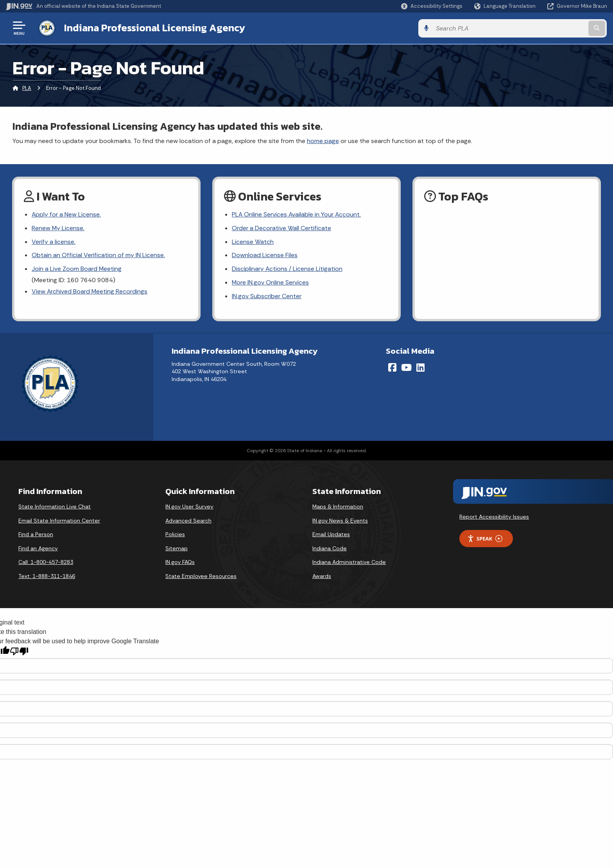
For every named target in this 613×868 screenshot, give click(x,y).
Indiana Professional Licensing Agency (154, 28)
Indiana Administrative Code (349, 563)
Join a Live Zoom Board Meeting (77, 269)
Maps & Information (338, 507)
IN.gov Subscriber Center (267, 297)
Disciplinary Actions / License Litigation (287, 269)
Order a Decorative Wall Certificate (281, 228)
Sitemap (177, 549)
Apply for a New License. (66, 214)
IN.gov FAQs (180, 563)
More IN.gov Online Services (271, 283)
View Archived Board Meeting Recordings (90, 292)
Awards (322, 576)
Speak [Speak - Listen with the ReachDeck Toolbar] (485, 539)
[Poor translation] (19, 652)
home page (323, 140)
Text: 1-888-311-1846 (47, 576)
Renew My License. (58, 228)
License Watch (253, 242)
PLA (27, 88)
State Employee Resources (201, 576)
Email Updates (331, 535)
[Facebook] (392, 368)
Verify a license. (54, 242)
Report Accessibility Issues (494, 517)
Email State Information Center (59, 521)
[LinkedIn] (420, 368)
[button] (432, 6)
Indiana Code (330, 549)
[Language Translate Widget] (506, 6)
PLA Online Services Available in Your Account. (297, 214)
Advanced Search (188, 521)
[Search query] (537, 28)
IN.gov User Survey (189, 507)
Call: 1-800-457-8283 (46, 563)
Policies (175, 535)
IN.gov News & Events (340, 521)
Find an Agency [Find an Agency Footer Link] (38, 549)
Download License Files (265, 255)
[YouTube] (406, 368)
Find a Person (36, 535)
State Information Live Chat (55, 507)
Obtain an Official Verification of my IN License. (98, 255)
